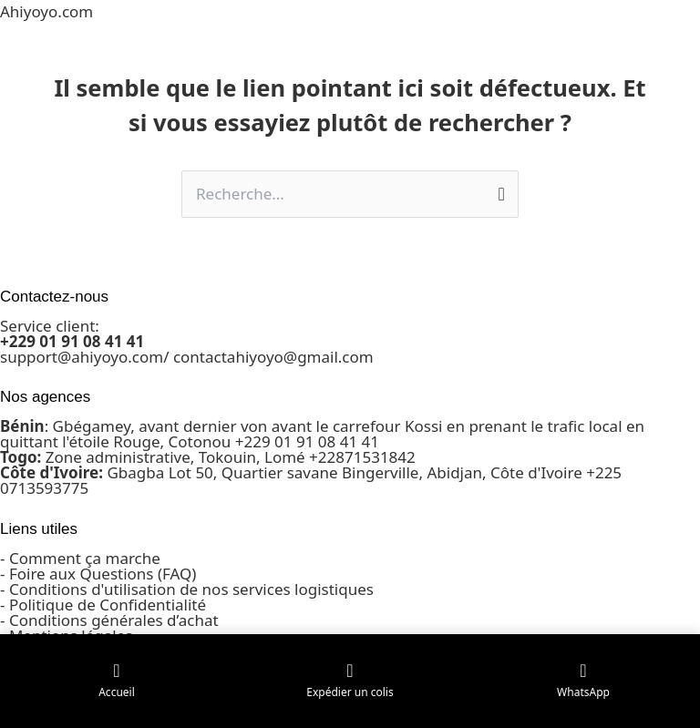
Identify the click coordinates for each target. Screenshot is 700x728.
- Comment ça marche (80, 558)
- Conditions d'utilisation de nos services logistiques (187, 589)
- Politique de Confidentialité (103, 605)
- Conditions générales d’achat (109, 620)
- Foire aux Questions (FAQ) (98, 574)
